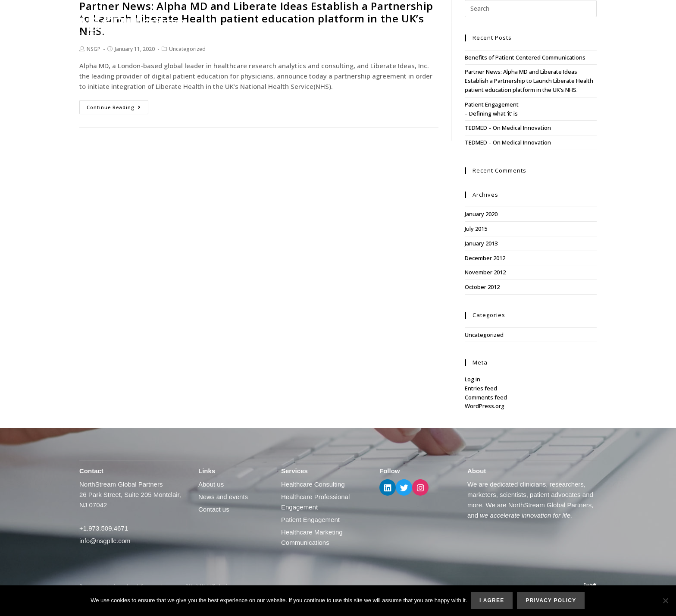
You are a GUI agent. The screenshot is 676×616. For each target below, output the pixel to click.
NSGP (94, 49)
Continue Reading (114, 107)
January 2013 (481, 243)
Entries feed (481, 388)
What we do (458, 24)
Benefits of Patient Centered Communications (525, 57)
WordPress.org (485, 406)
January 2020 (481, 214)
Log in (473, 379)
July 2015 (476, 229)
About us (409, 24)
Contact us (577, 24)
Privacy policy (552, 601)
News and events (520, 24)
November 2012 (485, 272)
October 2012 (482, 287)
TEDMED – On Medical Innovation (508, 128)
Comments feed (486, 397)
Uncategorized (187, 49)
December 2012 (485, 258)
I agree (493, 601)
